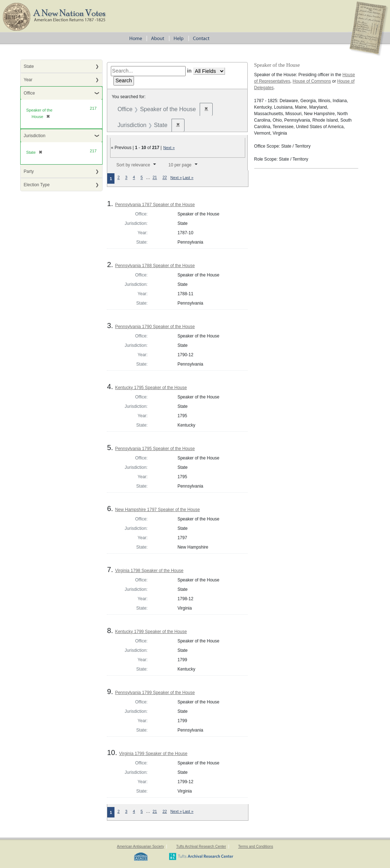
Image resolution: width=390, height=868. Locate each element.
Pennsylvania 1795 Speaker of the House (155, 449)
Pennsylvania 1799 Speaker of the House (155, 693)
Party (29, 171)
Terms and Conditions (255, 847)
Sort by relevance (133, 165)
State (29, 66)
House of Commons (312, 81)
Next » (169, 148)
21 (155, 178)
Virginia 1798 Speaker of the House (149, 571)
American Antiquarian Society (141, 847)
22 (165, 178)
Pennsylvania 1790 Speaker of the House (155, 327)
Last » (188, 178)
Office (29, 93)
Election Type (37, 185)
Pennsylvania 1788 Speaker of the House (155, 266)
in (189, 71)
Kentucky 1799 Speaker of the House (151, 632)
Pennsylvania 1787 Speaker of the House (155, 205)
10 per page (180, 165)
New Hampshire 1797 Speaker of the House (158, 510)
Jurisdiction (35, 136)
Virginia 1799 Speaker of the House (153, 754)
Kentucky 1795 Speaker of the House (151, 388)
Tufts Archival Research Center (201, 847)
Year (28, 80)
